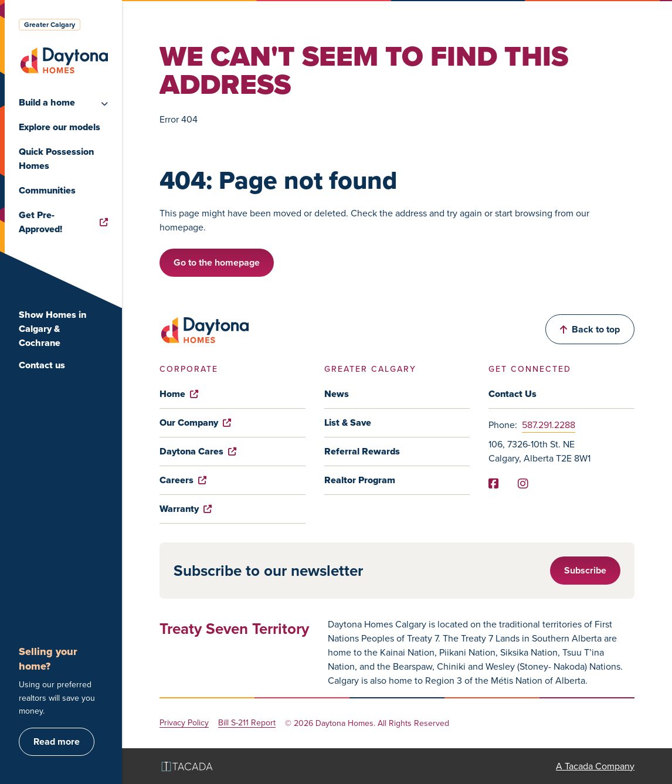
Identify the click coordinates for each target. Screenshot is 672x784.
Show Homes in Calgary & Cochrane (52, 329)
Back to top (590, 329)
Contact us (42, 365)
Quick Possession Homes (56, 159)
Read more (57, 741)
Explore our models (60, 127)
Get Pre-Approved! (63, 222)
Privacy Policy (184, 723)
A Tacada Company (595, 766)
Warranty (186, 509)
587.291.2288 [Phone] (549, 425)
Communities (47, 190)
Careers (183, 480)
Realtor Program (360, 480)
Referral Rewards (362, 451)
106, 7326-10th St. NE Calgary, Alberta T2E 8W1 (539, 451)
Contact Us (513, 394)
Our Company (195, 422)
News (337, 394)
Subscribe (585, 570)
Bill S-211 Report (247, 723)
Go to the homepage (217, 262)
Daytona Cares (198, 451)
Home (179, 394)
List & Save (348, 422)
